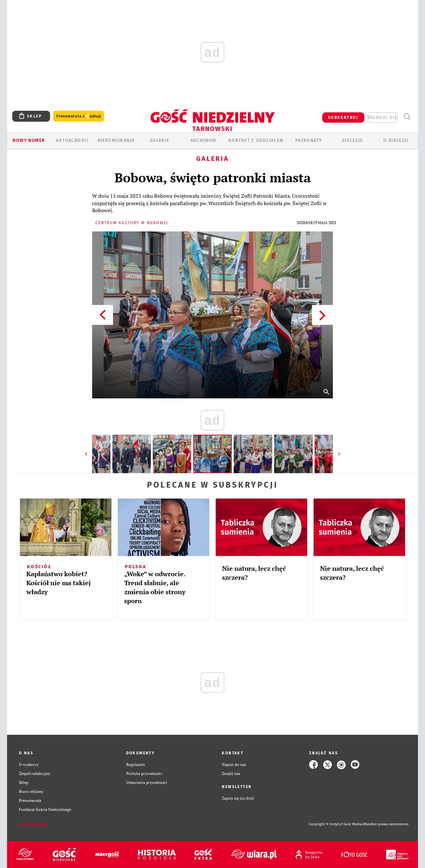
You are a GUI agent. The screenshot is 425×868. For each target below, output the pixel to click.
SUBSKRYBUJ (343, 117)
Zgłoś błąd (34, 824)
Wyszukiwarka (407, 117)
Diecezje (352, 140)
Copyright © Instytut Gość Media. (336, 824)
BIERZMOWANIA (116, 140)
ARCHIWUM (203, 140)
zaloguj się (383, 117)
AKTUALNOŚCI (72, 140)
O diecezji (396, 140)
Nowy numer (29, 140)
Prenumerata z (79, 116)
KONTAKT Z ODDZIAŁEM (256, 140)
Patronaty (309, 140)
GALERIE (160, 140)
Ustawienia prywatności (147, 782)
